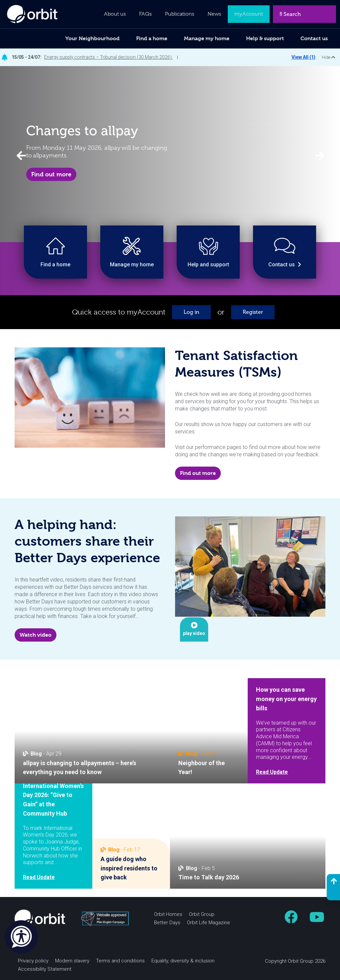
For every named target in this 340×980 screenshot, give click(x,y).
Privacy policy (33, 961)
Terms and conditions (120, 961)
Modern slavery (72, 961)
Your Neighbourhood (92, 38)
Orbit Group (202, 914)
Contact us (314, 38)
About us (115, 14)
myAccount (249, 14)
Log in (191, 312)
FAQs (145, 14)
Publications (180, 14)
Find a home (152, 38)
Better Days (167, 923)
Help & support (265, 38)
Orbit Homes (168, 914)
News (214, 14)
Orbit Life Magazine (209, 923)
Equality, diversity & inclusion (183, 961)
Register (253, 312)
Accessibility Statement (45, 969)
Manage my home (207, 38)
